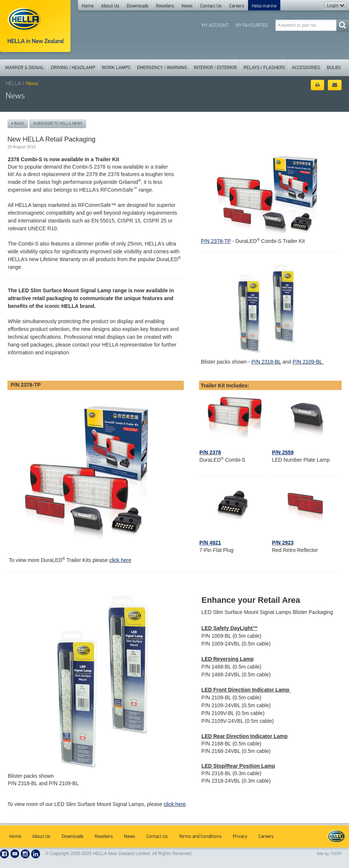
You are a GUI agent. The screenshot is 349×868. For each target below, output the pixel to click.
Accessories (306, 68)
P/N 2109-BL (307, 362)
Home (88, 6)
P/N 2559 (283, 452)
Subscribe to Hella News (58, 123)
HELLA (13, 83)
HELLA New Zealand (336, 836)
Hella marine (264, 6)
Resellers (165, 6)
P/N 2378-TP (216, 241)
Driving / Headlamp (73, 68)
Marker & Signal (25, 68)
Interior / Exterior (215, 68)
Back (18, 123)
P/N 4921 (210, 543)
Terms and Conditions (200, 836)
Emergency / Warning (162, 68)
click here (120, 560)
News (187, 6)
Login (336, 6)
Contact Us (211, 6)
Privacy (240, 836)
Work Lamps (116, 68)
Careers (237, 6)
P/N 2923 (283, 543)
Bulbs (334, 68)
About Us (110, 6)
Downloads (138, 6)
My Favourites (252, 25)
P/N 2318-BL (266, 362)
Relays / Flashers (264, 68)
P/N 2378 (210, 452)
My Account (215, 25)
